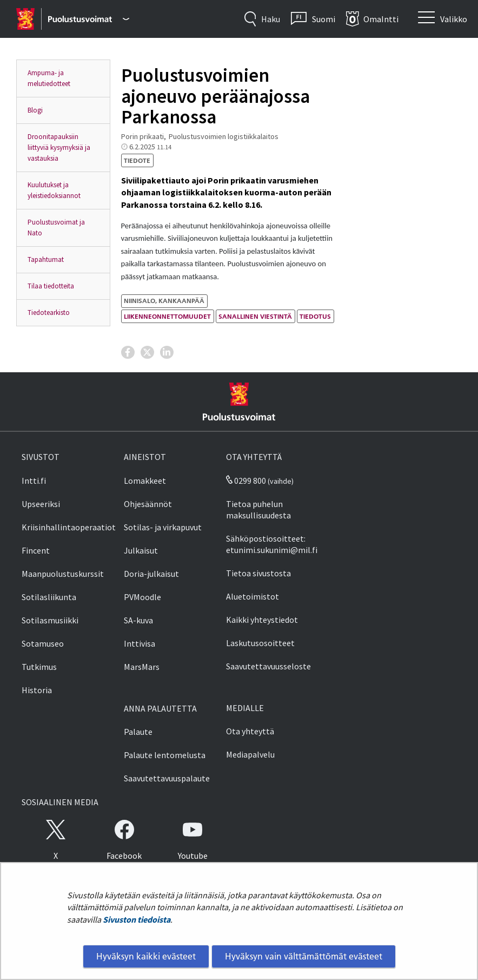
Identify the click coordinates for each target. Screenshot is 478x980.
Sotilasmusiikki (50, 620)
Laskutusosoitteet (260, 643)
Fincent (36, 550)
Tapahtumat (46, 259)
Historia (37, 690)
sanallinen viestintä (255, 316)
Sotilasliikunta (49, 597)
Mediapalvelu (250, 754)
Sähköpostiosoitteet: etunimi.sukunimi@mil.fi (272, 544)
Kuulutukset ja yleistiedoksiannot (54, 190)
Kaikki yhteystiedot (262, 620)
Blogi (35, 110)
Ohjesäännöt (148, 504)
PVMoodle (142, 597)
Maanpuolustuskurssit (63, 574)
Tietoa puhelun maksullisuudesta (258, 509)
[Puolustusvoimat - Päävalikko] (88, 19)
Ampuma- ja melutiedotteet (49, 78)
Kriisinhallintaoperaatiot (69, 527)
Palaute (138, 732)
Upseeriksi (41, 504)
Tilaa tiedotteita (51, 286)
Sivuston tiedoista (137, 919)
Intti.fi (34, 481)
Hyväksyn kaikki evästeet (146, 956)
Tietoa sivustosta (258, 573)
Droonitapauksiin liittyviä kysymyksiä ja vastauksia (59, 147)
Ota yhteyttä (250, 731)
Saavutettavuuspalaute (167, 778)
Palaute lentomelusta (165, 755)
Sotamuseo (43, 643)
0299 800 (246, 481)
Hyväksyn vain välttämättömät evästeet (304, 956)
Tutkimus (39, 667)
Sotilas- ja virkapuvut (163, 527)
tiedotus (315, 316)
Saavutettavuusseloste (268, 666)
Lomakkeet (145, 481)
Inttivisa (140, 643)
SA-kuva (138, 620)
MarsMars (142, 667)
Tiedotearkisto (49, 313)
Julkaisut (141, 550)
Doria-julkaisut (151, 574)
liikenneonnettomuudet (167, 316)
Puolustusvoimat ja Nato (56, 228)
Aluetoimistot (253, 596)
